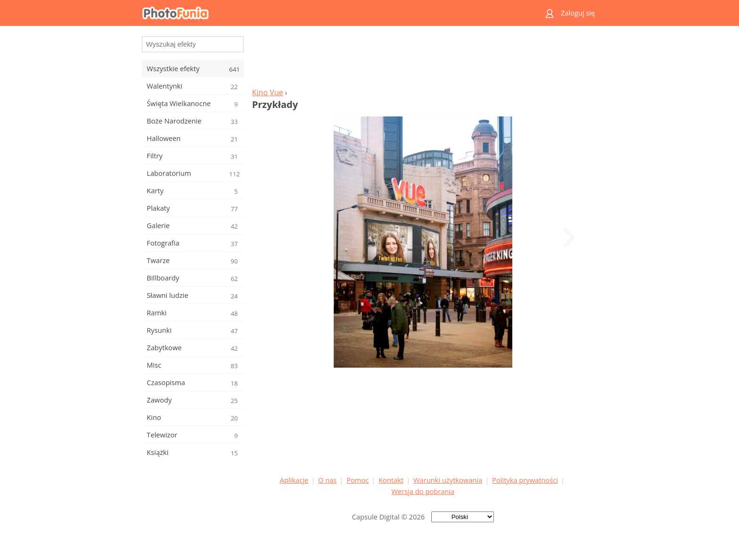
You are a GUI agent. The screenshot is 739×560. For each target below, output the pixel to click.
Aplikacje (294, 480)
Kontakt (391, 480)
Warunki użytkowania (448, 480)
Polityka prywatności (525, 480)
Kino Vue (268, 92)
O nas (327, 480)
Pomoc (357, 480)
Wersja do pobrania (423, 491)
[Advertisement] (423, 59)
